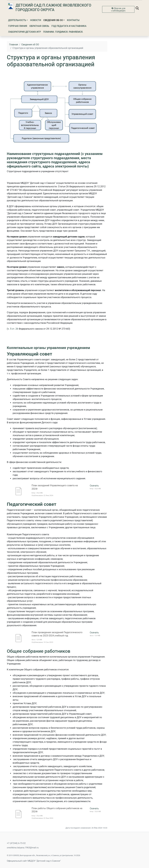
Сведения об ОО (53, 20)
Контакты (73, 20)
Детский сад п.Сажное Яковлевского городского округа (53, 8)
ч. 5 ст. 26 (13, 329)
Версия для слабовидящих (118, 9)
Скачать (94, 486)
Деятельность (17, 20)
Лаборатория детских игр (25, 32)
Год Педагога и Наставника (69, 26)
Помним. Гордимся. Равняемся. (63, 32)
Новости (36, 20)
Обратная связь (39, 26)
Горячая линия (18, 26)
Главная (14, 45)
